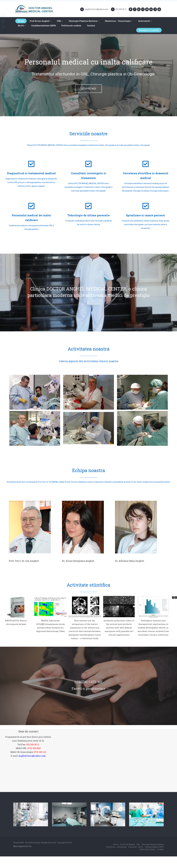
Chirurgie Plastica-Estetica (84, 21)
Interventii (145, 21)
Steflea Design (34, 843)
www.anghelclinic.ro (22, 846)
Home (21, 21)
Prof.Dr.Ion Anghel (40, 21)
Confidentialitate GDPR (43, 26)
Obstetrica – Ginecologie (119, 21)
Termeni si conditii (149, 30)
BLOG (22, 26)
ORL (60, 21)
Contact (91, 26)
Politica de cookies (71, 26)
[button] (176, 598)
